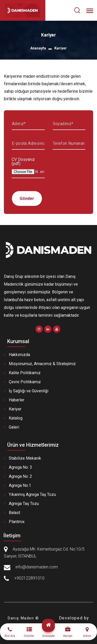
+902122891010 (29, 578)
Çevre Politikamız (25, 382)
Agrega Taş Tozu (24, 504)
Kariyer (15, 409)
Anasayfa (38, 48)
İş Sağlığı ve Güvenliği (29, 391)
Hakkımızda (19, 355)
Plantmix (17, 522)
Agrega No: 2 (20, 476)
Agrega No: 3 (20, 467)
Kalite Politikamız (25, 373)
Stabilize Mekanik (25, 458)
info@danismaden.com (37, 567)
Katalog (16, 418)
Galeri (14, 427)
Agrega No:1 (20, 485)
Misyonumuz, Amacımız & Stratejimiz (42, 364)
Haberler (17, 400)
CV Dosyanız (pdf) (23, 162)
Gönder (27, 198)
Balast (14, 513)
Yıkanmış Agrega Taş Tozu (32, 494)
